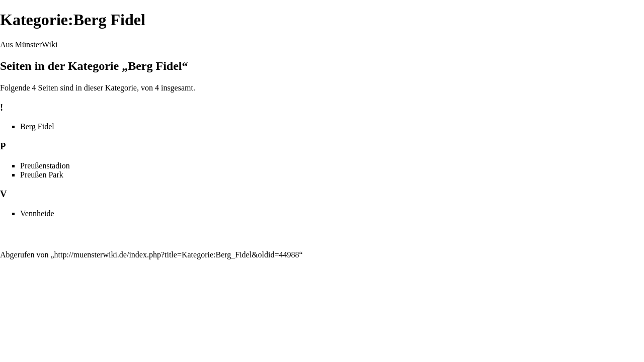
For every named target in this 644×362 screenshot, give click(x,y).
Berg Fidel (37, 126)
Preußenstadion (45, 166)
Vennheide (37, 213)
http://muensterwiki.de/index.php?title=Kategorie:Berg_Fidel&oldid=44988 (177, 255)
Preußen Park (42, 175)
